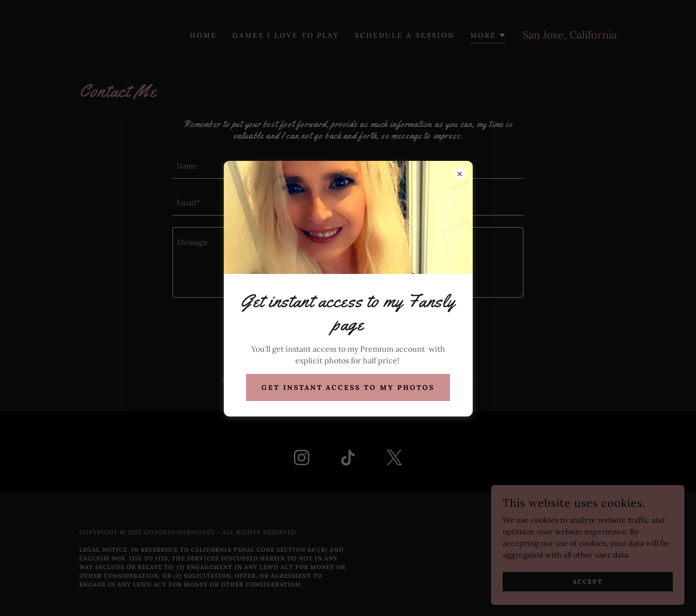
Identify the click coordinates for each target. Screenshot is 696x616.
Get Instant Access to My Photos (348, 387)
